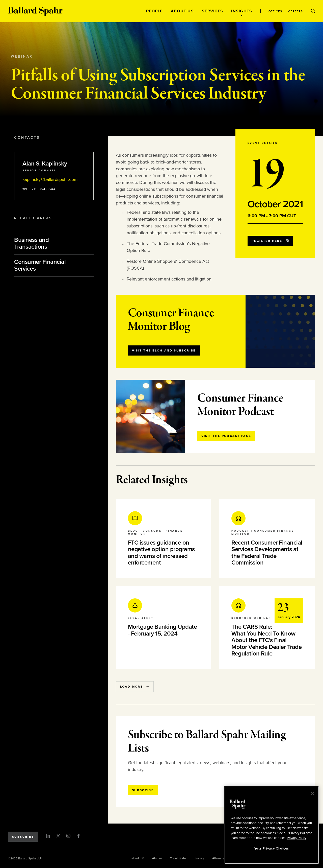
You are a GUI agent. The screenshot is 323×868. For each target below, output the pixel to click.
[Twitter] (58, 836)
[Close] (313, 793)
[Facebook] (78, 836)
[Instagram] (68, 836)
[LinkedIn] (48, 836)
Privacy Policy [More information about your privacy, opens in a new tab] (297, 838)
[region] (272, 825)
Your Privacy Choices (272, 849)
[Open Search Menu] (313, 11)
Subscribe (23, 837)
